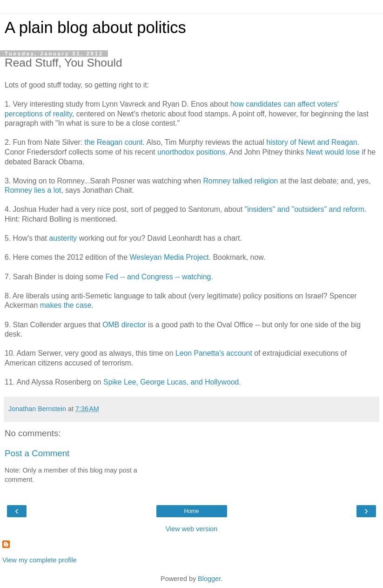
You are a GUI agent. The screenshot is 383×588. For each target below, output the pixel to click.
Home (191, 511)
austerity (63, 238)
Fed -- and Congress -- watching (158, 277)
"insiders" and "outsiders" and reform (305, 209)
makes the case (66, 305)
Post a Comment (37, 453)
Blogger (209, 579)
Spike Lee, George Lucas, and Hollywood (171, 382)
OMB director (124, 325)
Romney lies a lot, (34, 190)
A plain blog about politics (95, 27)
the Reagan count (114, 142)
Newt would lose (333, 152)
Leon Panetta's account (214, 353)
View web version (192, 529)
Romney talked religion (240, 181)
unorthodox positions (191, 152)
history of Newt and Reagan (312, 142)
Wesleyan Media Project (169, 257)
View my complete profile (40, 560)
